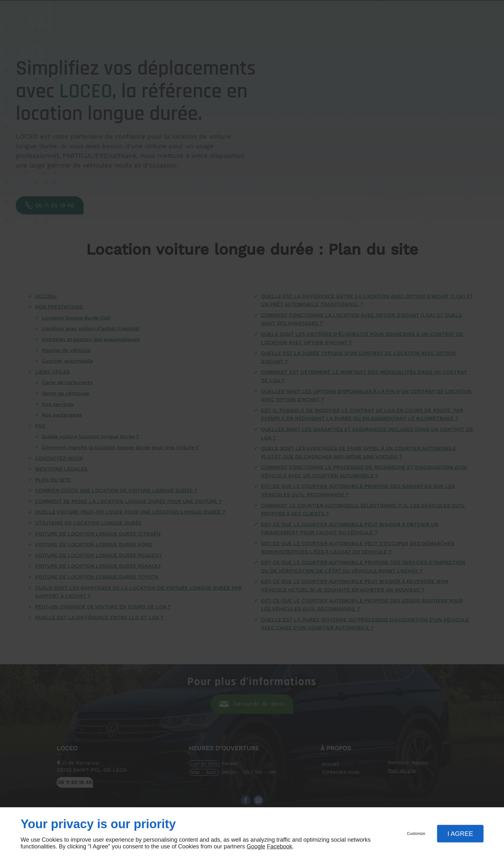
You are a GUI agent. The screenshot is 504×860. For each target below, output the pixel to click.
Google (256, 846)
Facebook (279, 846)
